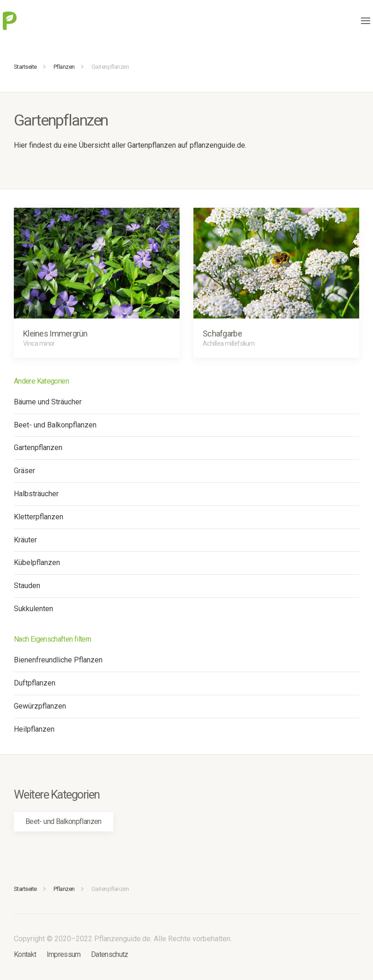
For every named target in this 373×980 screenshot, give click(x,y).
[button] (366, 21)
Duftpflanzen (35, 683)
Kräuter (25, 540)
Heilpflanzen (34, 729)
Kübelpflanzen (37, 562)
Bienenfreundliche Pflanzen (58, 660)
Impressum (64, 954)
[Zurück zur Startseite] (10, 21)
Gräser (24, 471)
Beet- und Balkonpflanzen (55, 425)
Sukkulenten (33, 609)
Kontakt (25, 954)
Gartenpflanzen (38, 448)
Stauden (27, 586)
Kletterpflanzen (39, 517)
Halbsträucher (36, 494)
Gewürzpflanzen (40, 706)
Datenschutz (110, 954)
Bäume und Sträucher (48, 402)
